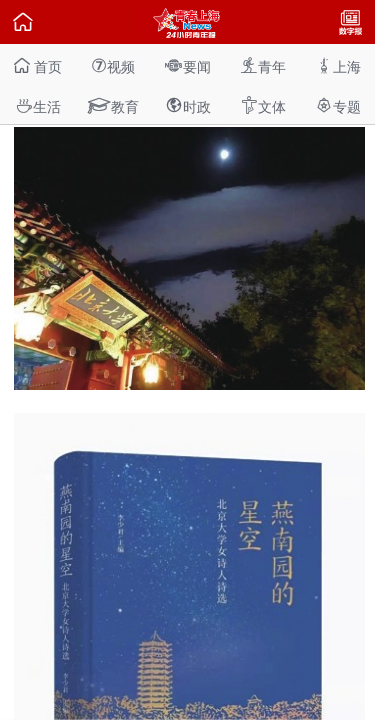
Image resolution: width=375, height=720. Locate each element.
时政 (188, 105)
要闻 (188, 65)
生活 (38, 105)
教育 (113, 105)
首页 (38, 65)
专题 (338, 105)
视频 (113, 65)
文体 (263, 105)
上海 (338, 65)
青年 (263, 65)
